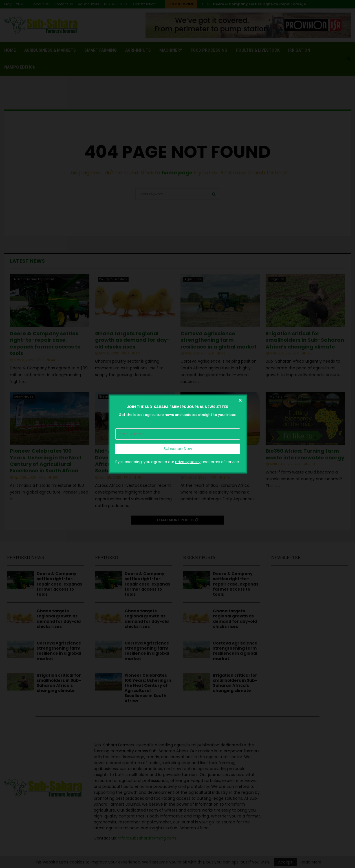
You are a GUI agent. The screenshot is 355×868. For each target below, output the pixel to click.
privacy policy (188, 462)
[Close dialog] (240, 401)
